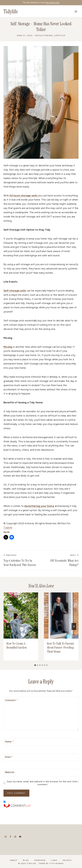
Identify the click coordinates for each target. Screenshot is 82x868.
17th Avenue (57, 864)
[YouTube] (20, 837)
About (14, 860)
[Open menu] (76, 11)
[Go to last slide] (8, 626)
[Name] (41, 742)
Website (10, 772)
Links (54, 860)
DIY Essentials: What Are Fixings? (61, 561)
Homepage (40, 860)
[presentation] (21, 615)
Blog (26, 860)
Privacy (67, 860)
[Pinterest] (15, 837)
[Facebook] (10, 837)
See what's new (53, 3)
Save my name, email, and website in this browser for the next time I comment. (43, 783)
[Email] (41, 757)
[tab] (35, 665)
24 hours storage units (23, 196)
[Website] (41, 773)
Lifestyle (60, 35)
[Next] (74, 626)
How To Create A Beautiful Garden (17, 646)
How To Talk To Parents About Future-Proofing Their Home (60, 647)
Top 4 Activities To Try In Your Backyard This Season (21, 561)
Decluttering (44, 35)
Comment (11, 700)
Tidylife (8, 528)
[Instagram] (6, 837)
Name (9, 742)
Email (9, 757)
